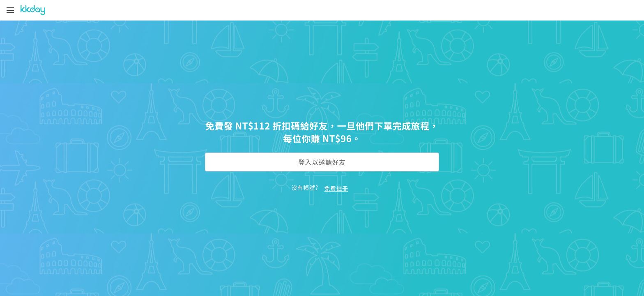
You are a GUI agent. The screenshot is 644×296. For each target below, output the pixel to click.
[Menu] (10, 10)
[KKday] (33, 10)
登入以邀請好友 (322, 162)
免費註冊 (336, 188)
